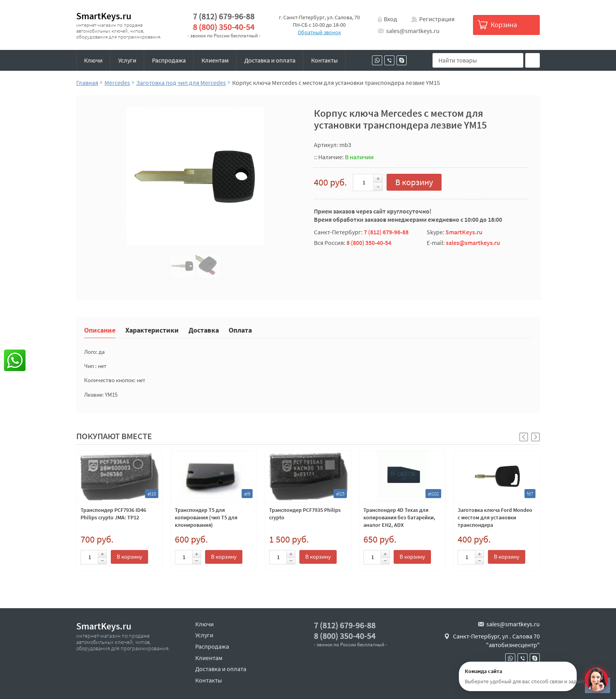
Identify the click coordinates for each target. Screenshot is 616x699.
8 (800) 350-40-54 (224, 27)
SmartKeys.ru (104, 16)
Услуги (127, 60)
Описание (100, 330)
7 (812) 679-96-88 (224, 16)
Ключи (93, 60)
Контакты (324, 60)
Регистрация (437, 19)
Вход (390, 19)
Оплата (240, 330)
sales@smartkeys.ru (413, 31)
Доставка (204, 330)
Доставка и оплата (270, 60)
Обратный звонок (319, 32)
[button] (535, 437)
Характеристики (152, 330)
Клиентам (215, 60)
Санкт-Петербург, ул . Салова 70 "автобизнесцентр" (496, 640)
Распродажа (169, 60)
